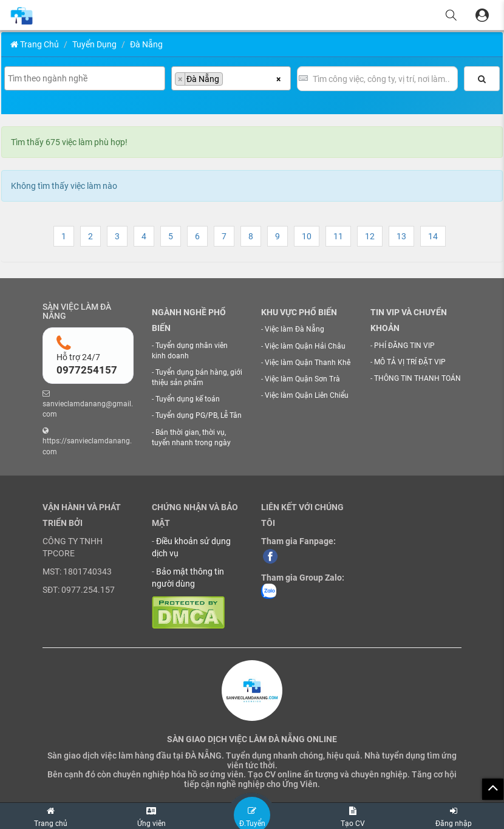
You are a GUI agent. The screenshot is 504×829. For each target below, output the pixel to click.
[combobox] (85, 78)
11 (338, 236)
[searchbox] (86, 78)
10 (307, 236)
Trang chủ (35, 44)
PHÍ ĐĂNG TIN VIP (404, 346)
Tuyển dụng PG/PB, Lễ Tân (199, 415)
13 (401, 236)
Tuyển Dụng (94, 44)
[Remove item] (180, 79)
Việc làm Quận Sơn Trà (302, 379)
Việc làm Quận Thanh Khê (308, 363)
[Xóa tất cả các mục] (278, 78)
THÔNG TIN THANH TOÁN (417, 378)
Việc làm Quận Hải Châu (305, 346)
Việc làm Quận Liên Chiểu (307, 395)
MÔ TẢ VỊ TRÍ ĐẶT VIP (410, 362)
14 (433, 236)
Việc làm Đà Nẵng (295, 329)
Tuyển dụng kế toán (188, 399)
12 (370, 236)
